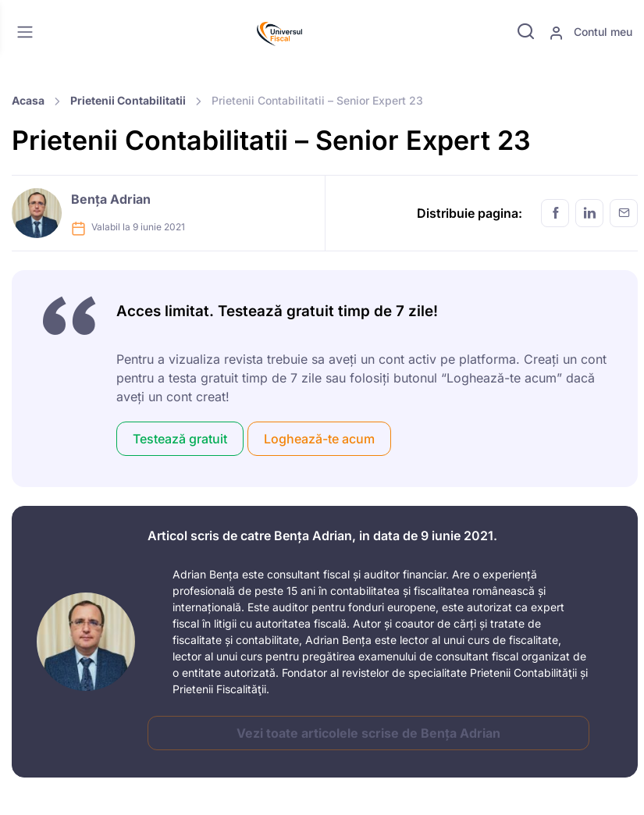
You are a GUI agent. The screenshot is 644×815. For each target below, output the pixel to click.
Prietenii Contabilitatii (128, 100)
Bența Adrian (111, 199)
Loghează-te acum (319, 439)
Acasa (28, 100)
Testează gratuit (180, 439)
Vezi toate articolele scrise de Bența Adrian (368, 733)
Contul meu (591, 33)
